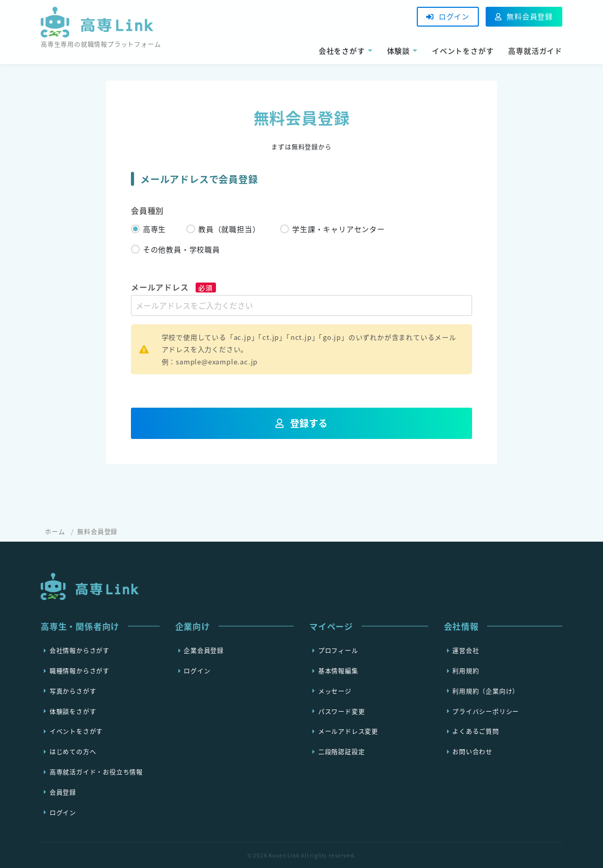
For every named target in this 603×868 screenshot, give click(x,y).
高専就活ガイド (535, 51)
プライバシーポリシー (486, 711)
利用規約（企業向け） (486, 691)
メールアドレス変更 (348, 731)
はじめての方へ (73, 752)
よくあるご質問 (476, 731)
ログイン (448, 16)
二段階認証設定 (342, 752)
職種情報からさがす (80, 671)
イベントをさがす (463, 51)
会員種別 (147, 211)
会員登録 (63, 792)
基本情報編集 (338, 671)
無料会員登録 (524, 16)
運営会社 (466, 651)
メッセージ (335, 691)
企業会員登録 (204, 651)
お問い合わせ (472, 752)
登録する (302, 423)
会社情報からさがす (80, 651)
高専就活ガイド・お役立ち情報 (96, 772)
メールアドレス (173, 287)
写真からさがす (73, 691)
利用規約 (466, 671)
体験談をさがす (73, 711)
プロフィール (338, 651)
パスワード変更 (342, 711)
